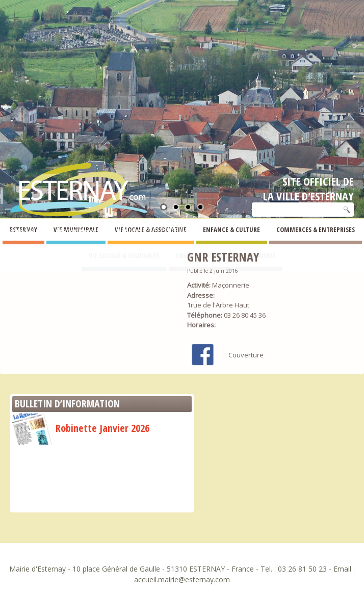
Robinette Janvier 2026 (81, 428)
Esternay (12, 230)
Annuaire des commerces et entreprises (85, 230)
